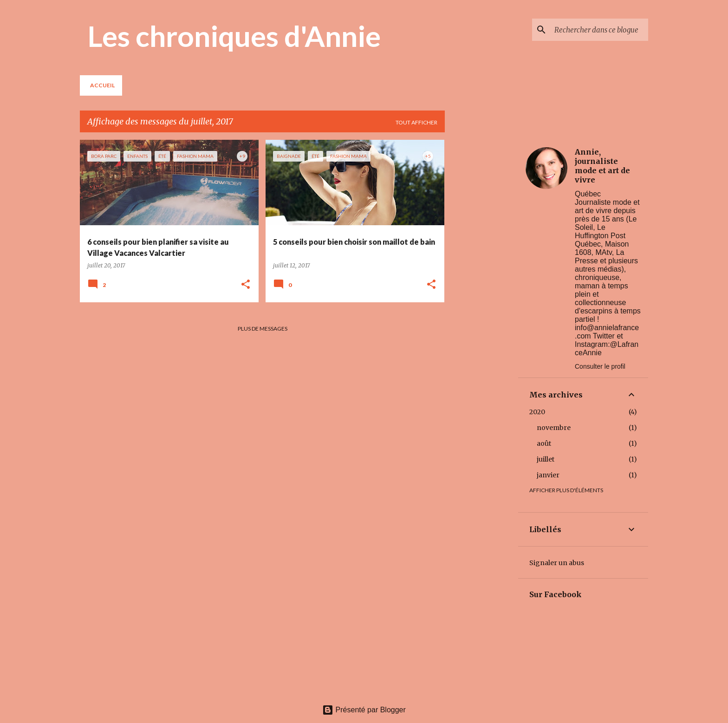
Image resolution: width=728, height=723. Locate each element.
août (544, 443)
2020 (537, 412)
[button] (246, 285)
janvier (548, 475)
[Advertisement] (481, 279)
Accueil (102, 85)
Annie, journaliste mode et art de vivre (602, 166)
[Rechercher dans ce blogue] (599, 30)
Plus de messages (263, 329)
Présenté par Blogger (364, 710)
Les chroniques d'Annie (234, 36)
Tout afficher (416, 122)
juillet (546, 459)
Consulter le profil (600, 366)
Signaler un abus (557, 563)
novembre (554, 428)
